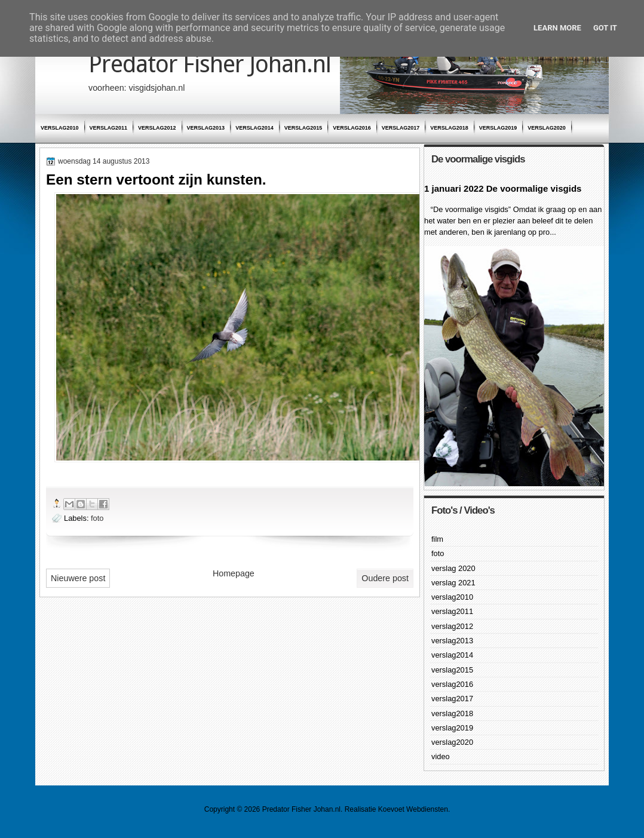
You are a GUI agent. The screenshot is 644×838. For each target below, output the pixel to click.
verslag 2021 (453, 583)
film (437, 539)
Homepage (234, 573)
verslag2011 (109, 128)
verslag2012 (157, 128)
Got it (605, 28)
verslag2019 (498, 128)
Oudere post (385, 578)
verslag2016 (352, 128)
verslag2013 (206, 128)
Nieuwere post (78, 578)
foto (97, 518)
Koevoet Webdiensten (413, 809)
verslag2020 (547, 128)
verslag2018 (449, 128)
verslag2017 (401, 128)
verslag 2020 (453, 568)
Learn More (557, 28)
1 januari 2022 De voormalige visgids (503, 188)
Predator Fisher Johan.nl (210, 64)
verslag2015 (303, 128)
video (441, 756)
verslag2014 (254, 128)
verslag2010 (60, 128)
